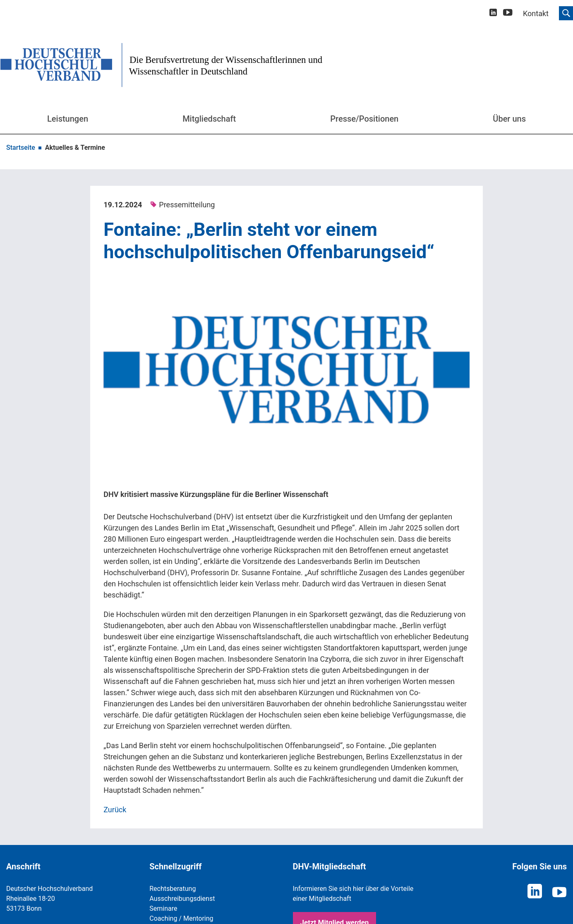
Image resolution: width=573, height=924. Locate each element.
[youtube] (508, 14)
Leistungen (68, 119)
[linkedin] (493, 13)
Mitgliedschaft (209, 119)
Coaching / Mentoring (181, 918)
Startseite (21, 148)
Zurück (115, 810)
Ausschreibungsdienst (182, 899)
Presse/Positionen (364, 119)
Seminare (163, 908)
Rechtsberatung (173, 889)
